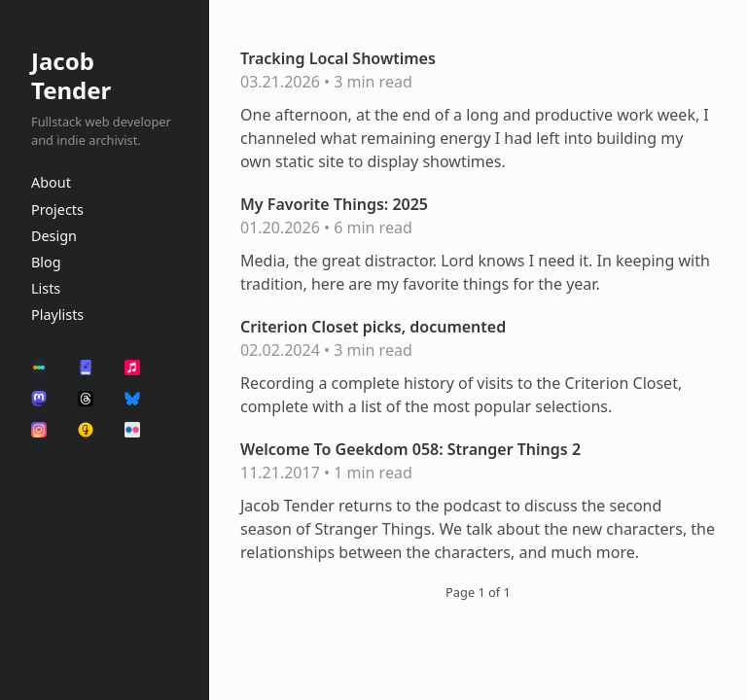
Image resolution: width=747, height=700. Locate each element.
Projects (57, 210)
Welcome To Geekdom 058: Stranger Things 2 (410, 449)
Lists (46, 288)
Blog (46, 262)
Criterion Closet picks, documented (373, 327)
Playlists (57, 315)
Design (54, 236)
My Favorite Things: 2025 (334, 204)
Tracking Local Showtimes (338, 58)
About (51, 182)
